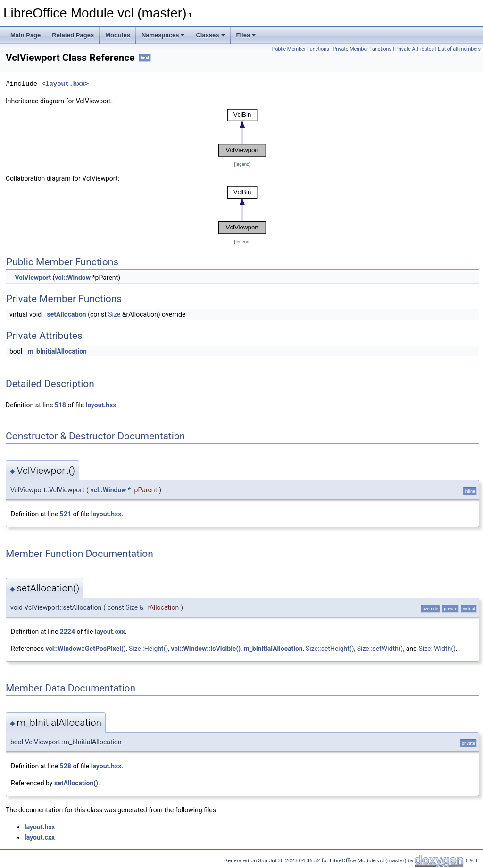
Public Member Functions (301, 49)
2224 (67, 632)
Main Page (25, 35)
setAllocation (67, 314)
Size (114, 314)
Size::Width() (437, 649)
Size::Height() (148, 649)
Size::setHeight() (330, 649)
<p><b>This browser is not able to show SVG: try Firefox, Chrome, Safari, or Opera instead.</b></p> (242, 133)
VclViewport (33, 278)
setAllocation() (76, 783)
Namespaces (163, 35)
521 (66, 514)
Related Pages (73, 35)
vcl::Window (73, 278)
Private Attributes (415, 49)
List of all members (459, 49)
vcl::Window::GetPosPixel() (85, 649)
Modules (118, 35)
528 (66, 766)
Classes (210, 35)
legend (242, 164)
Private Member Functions (362, 49)
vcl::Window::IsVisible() (206, 649)
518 (60, 405)
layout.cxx (110, 632)
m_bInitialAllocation (57, 351)
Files (246, 35)
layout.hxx (65, 84)
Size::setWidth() (380, 649)
